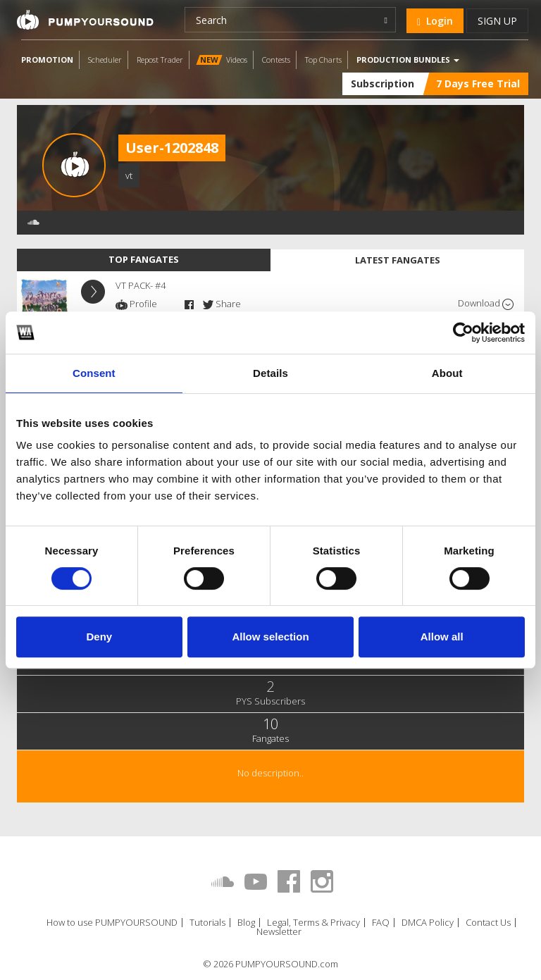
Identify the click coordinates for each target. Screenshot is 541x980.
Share (222, 304)
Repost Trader (160, 60)
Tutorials (207, 923)
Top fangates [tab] (144, 259)
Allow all (442, 637)
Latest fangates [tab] (398, 260)
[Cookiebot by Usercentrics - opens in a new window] (463, 333)
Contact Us (488, 923)
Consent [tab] (94, 373)
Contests (276, 60)
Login (435, 21)
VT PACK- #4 (141, 285)
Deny (99, 637)
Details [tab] (270, 373)
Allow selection (270, 637)
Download (486, 303)
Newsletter (279, 932)
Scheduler (105, 60)
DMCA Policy (428, 923)
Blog (246, 923)
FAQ (381, 923)
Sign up (497, 21)
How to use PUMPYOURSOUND (112, 923)
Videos (222, 60)
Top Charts (323, 60)
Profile (136, 304)
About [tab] (447, 373)
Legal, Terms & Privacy (313, 923)
